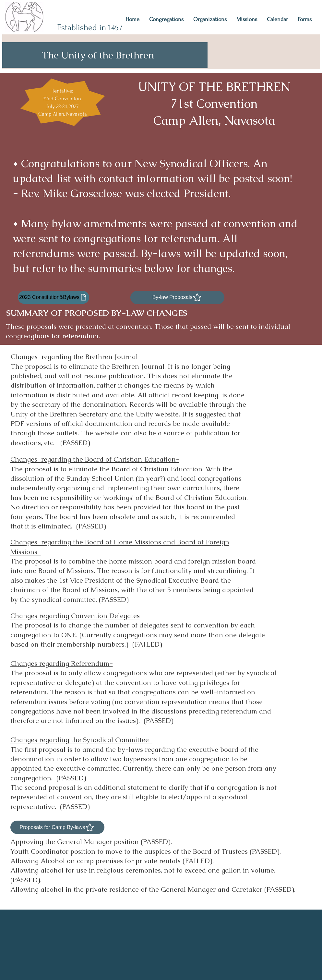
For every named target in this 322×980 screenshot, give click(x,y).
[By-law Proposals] (177, 298)
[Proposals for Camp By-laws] (57, 827)
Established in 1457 (90, 28)
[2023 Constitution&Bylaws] (54, 297)
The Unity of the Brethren (98, 55)
